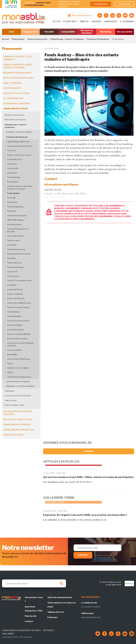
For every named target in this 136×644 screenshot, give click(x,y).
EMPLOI (84, 21)
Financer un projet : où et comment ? (18, 58)
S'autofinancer (12, 88)
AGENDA (96, 21)
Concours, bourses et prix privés (18, 396)
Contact (29, 621)
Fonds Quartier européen (18, 339)
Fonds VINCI (12, 355)
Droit (11, 32)
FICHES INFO (70, 21)
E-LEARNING (127, 21)
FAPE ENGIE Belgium (16, 220)
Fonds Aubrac (13, 182)
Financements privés (37, 39)
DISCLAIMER (8, 634)
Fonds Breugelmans (16, 207)
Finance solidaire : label (14, 405)
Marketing (106, 32)
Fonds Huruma (13, 276)
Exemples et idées (13, 435)
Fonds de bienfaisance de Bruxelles (18, 230)
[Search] (34, 583)
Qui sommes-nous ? (34, 599)
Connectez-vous (101, 4)
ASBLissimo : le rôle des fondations (20, 386)
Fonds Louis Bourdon (16, 298)
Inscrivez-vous (124, 4)
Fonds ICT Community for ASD (19, 281)
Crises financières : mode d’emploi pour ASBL (18, 66)
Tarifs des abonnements (60, 597)
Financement (30, 32)
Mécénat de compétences (18, 420)
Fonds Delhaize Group (16, 249)
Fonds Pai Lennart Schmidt (18, 321)
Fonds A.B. (12, 150)
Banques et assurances (14, 115)
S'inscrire (83, 555)
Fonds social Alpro (15, 350)
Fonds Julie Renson (15, 289)
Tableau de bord (55, 612)
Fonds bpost (12, 202)
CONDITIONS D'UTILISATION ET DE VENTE (21, 630)
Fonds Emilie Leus (15, 263)
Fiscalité (49, 32)
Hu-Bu (10, 363)
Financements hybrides (17, 425)
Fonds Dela (12, 245)
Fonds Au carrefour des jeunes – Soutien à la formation (21, 187)
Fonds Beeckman (14, 224)
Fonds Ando (12, 173)
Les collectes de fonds (16, 93)
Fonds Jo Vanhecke (15, 294)
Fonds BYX (12, 211)
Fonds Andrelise (14, 177)
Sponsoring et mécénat (17, 104)
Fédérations (10, 391)
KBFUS (10, 372)
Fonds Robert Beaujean (17, 216)
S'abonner (89, 451)
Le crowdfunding (13, 98)
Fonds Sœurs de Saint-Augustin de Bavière (20, 344)
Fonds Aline (12, 164)
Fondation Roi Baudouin (98, 39)
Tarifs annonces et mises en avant (61, 605)
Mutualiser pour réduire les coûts (18, 413)
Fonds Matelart (13, 312)
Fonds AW (11, 198)
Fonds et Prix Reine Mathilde (19, 334)
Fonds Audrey (14, 193)
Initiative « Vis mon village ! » (19, 368)
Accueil (5, 39)
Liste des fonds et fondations (18, 381)
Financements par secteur (19, 430)
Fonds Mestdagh (14, 316)
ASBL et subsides (13, 83)
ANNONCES (111, 21)
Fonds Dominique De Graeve (19, 254)
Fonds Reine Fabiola (15, 330)
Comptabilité (68, 32)
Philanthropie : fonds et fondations (67, 39)
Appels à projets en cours (18, 78)
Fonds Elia (11, 258)
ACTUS (56, 21)
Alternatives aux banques (15, 120)
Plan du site (31, 616)
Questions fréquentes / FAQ (33, 609)
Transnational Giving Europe (19, 377)
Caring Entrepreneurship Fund (20, 146)
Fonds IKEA (12, 285)
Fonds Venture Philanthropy (19, 359)
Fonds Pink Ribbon (15, 325)
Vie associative (125, 32)
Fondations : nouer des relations (19, 132)
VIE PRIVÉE (48, 630)
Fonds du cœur (13, 240)
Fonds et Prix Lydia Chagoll (18, 307)
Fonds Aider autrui (15, 159)
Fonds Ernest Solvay (16, 267)
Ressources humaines (87, 32)
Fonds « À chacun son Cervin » (20, 155)
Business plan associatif (17, 73)
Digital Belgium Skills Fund (18, 142)
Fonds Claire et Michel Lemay (19, 303)
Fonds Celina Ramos (16, 236)
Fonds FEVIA (12, 272)
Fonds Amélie (13, 168)
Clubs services (11, 400)
